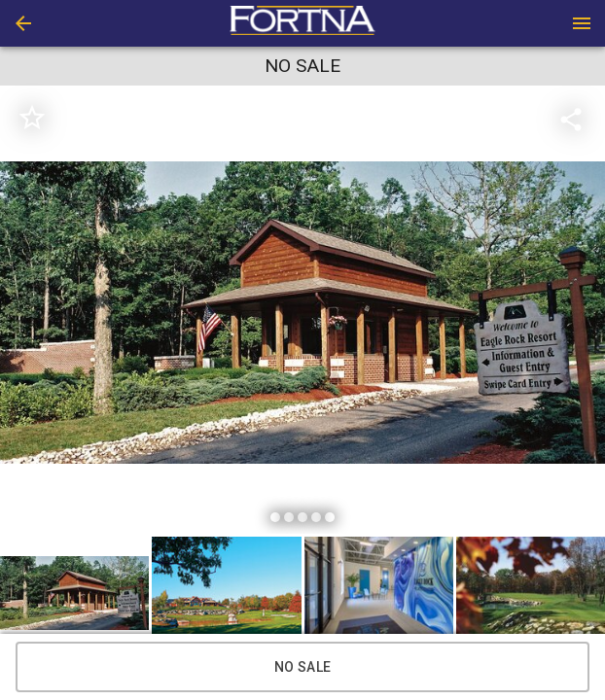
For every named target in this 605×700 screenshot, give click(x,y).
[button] (23, 23)
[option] (302, 313)
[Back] (23, 23)
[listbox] (302, 313)
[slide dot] (275, 517)
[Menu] (582, 23)
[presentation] (302, 23)
